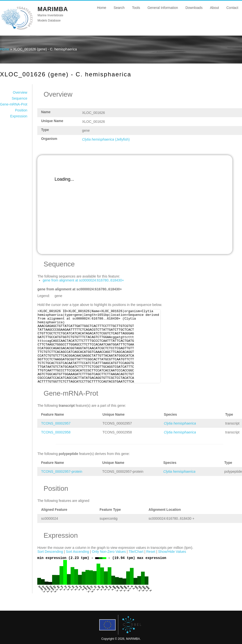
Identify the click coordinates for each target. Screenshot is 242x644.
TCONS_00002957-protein (62, 472)
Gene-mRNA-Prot (14, 104)
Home (102, 8)
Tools (136, 8)
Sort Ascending (77, 552)
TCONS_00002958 (56, 432)
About (214, 8)
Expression (19, 116)
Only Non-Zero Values (109, 552)
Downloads (194, 8)
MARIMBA (53, 9)
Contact (232, 8)
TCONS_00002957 (56, 423)
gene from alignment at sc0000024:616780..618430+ (83, 280)
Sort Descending (50, 552)
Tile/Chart (136, 552)
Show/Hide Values (172, 552)
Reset (151, 552)
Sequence (19, 98)
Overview (20, 92)
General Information (163, 8)
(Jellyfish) (106, 139)
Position (21, 110)
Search (119, 8)
